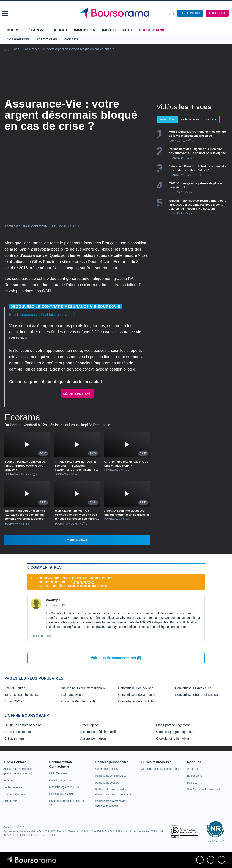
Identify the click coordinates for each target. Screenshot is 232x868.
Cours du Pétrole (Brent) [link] (78, 701)
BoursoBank (152, 30)
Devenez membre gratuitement (88, 586)
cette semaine (190, 119)
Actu (127, 30)
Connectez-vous (83, 582)
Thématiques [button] (47, 39)
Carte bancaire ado (18, 732)
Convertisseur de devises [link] (136, 688)
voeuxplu (54, 600)
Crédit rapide (89, 725)
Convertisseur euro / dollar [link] (136, 701)
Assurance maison (93, 738)
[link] (8, 780)
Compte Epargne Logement (175, 732)
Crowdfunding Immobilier (173, 738)
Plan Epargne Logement (173, 725)
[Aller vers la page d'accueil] (117, 13)
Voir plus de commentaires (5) (116, 658)
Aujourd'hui (167, 119)
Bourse (14, 30)
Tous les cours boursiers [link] (21, 695)
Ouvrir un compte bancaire (23, 725)
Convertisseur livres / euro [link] (193, 688)
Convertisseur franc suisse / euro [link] (198, 695)
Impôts (109, 30)
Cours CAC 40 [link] (14, 701)
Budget (60, 30)
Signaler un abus (41, 636)
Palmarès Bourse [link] (73, 695)
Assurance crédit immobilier (99, 732)
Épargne (37, 30)
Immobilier (85, 30)
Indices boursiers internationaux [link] (83, 688)
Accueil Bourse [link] (15, 688)
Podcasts (71, 39)
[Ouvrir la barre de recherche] (169, 13)
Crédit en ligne (14, 738)
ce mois (211, 119)
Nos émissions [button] (18, 39)
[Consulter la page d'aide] (173, 13)
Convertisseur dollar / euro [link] (136, 695)
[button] (5, 13)
